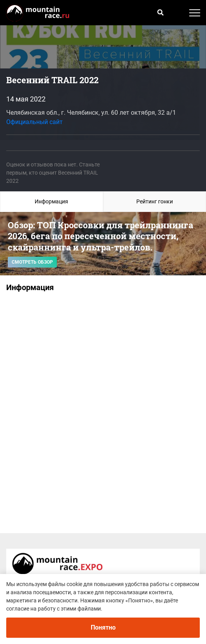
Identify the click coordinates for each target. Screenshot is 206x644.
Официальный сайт (34, 122)
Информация (51, 201)
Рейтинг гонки (155, 201)
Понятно (103, 627)
